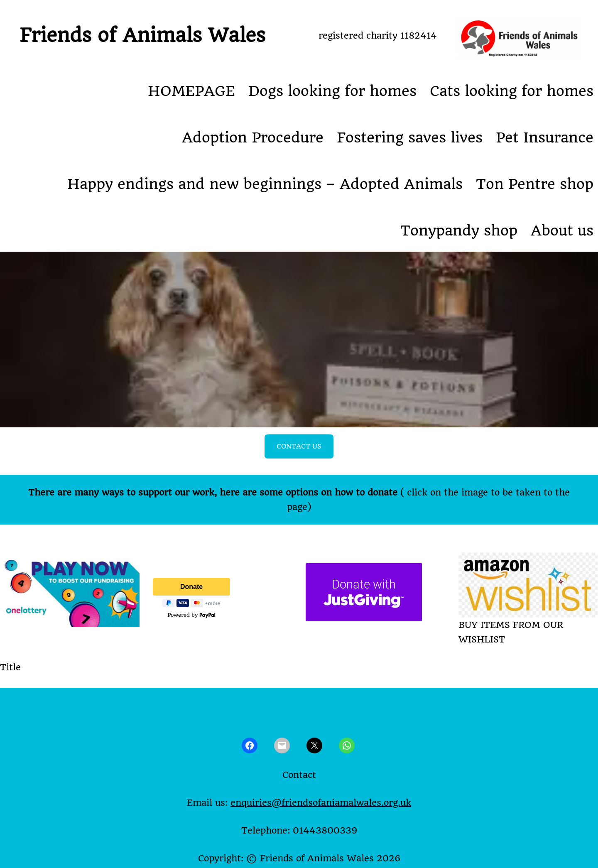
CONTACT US (299, 446)
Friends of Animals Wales (142, 35)
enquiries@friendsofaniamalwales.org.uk (321, 803)
